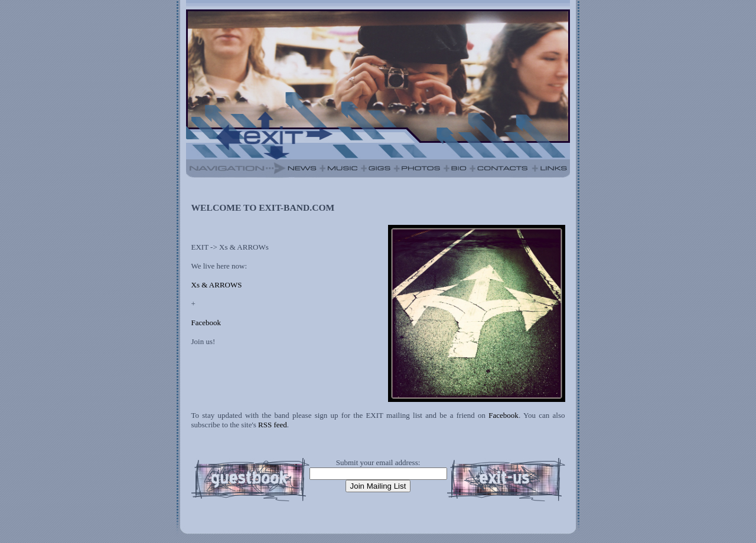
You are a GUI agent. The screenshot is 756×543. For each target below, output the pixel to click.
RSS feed (273, 425)
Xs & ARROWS (217, 285)
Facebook (206, 323)
